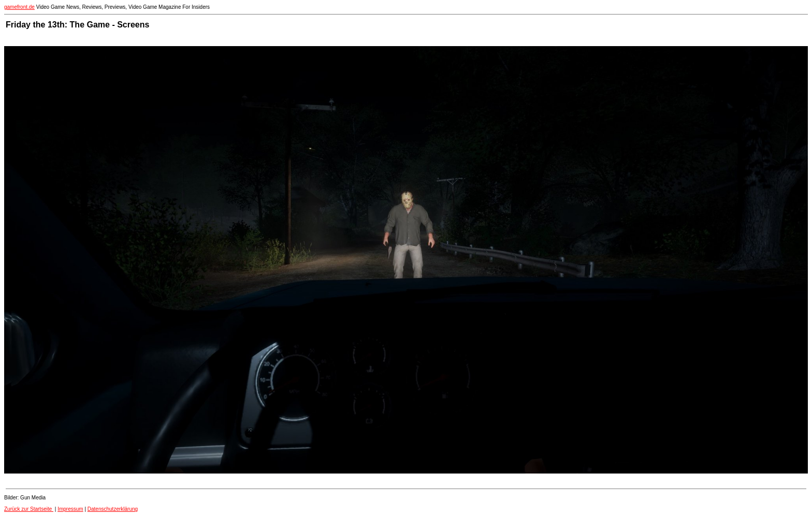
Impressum (70, 509)
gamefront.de (19, 7)
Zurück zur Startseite (29, 509)
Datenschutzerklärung (113, 509)
